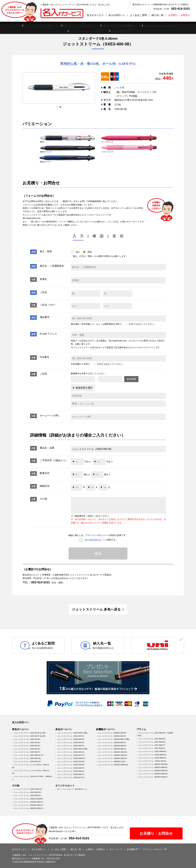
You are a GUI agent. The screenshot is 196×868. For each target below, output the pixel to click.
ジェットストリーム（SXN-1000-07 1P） (29, 755)
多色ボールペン (64, 729)
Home (9, 30)
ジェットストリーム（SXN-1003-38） (28, 792)
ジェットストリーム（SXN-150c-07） (28, 761)
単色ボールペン (21, 729)
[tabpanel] (59, 88)
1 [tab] (57, 107)
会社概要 (131, 849)
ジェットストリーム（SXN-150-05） (27, 742)
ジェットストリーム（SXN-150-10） (27, 749)
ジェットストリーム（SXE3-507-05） (71, 777)
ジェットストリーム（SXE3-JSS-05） (71, 765)
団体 (87, 252)
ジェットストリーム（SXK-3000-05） (152, 739)
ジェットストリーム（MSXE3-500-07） (112, 736)
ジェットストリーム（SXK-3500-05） (152, 742)
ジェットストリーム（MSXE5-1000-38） (113, 752)
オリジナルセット (65, 786)
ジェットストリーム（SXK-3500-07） (152, 748)
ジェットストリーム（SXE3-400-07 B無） (73, 749)
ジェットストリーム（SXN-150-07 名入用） (30, 736)
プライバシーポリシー (153, 849)
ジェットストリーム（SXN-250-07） (27, 752)
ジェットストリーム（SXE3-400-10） (71, 752)
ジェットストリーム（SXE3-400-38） (71, 739)
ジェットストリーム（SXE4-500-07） (71, 768)
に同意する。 (98, 540)
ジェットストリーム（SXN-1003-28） (28, 795)
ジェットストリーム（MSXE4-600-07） (112, 742)
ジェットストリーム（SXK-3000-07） (152, 745)
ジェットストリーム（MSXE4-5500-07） (153, 777)
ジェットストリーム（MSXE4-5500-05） (153, 774)
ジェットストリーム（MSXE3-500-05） (112, 733)
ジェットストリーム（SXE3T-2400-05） (29, 799)
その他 (16, 786)
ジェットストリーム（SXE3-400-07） (71, 746)
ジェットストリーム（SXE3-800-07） (71, 774)
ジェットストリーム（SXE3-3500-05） (153, 755)
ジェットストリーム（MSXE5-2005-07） (29, 808)
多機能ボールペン (106, 729)
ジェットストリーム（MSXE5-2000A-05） (114, 765)
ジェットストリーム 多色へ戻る (96, 609)
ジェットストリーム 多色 (44, 30)
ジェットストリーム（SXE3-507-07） (71, 755)
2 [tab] (60, 107)
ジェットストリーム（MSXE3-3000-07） (153, 767)
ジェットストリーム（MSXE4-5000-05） (153, 771)
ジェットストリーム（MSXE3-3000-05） (153, 764)
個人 (75, 252)
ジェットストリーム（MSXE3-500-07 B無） (114, 739)
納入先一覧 (158, 15)
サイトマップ (116, 849)
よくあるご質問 (138, 15)
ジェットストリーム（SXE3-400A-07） (72, 758)
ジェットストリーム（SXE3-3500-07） (153, 758)
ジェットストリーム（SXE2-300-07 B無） (73, 733)
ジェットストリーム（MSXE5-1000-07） (113, 758)
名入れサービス (95, 15)
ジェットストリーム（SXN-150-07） (27, 746)
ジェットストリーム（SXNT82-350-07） (29, 802)
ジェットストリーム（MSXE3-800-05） (112, 746)
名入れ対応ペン (117, 15)
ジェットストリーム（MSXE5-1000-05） (113, 755)
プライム (141, 729)
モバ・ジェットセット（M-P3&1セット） (73, 789)
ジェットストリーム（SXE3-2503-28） (28, 789)
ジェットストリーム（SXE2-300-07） (71, 736)
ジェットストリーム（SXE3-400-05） (71, 742)
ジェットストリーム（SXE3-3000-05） (153, 751)
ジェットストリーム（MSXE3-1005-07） (29, 805)
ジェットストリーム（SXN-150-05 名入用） (30, 733)
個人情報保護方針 (93, 540)
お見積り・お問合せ (179, 15)
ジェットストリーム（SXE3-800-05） (71, 771)
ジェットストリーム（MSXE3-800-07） (112, 749)
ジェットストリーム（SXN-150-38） (27, 739)
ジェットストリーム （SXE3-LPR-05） (153, 761)
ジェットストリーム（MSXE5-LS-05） (112, 761)
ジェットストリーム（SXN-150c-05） (28, 758)
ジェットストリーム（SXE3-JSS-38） (71, 761)
